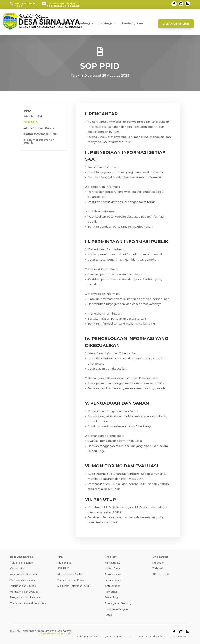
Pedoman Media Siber (150, 636)
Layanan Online (176, 24)
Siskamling (111, 597)
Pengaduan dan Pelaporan (26, 597)
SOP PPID (31, 122)
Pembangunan (132, 23)
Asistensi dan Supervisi (23, 574)
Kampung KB (113, 563)
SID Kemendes (161, 574)
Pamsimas (111, 592)
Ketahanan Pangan (116, 609)
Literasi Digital (113, 580)
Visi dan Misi (33, 117)
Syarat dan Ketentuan (117, 636)
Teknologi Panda (63, 634)
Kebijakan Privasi (87, 636)
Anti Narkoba (112, 586)
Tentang (84, 23)
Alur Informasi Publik (39, 128)
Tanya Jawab (178, 636)
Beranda (45, 23)
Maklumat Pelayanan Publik (39, 141)
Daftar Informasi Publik (41, 134)
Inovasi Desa (112, 568)
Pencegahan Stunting (118, 603)
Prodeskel (158, 563)
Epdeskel (158, 568)
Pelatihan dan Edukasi (23, 586)
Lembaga (106, 23)
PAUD (108, 615)
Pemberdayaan (114, 574)
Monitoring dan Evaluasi (24, 592)
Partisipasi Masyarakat (23, 580)
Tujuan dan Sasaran (21, 563)
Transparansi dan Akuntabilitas (28, 603)
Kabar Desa (64, 23)
